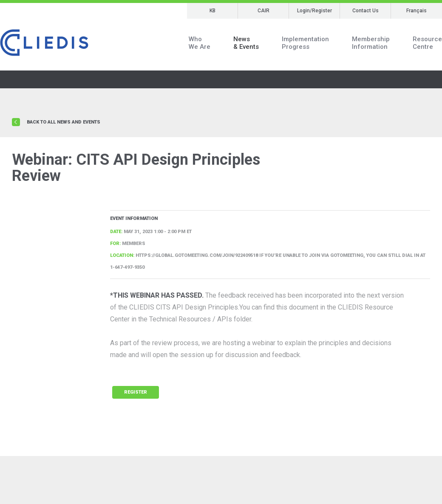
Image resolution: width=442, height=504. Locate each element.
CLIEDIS (44, 43)
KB (212, 11)
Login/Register (314, 11)
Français (416, 11)
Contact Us (365, 11)
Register (136, 392)
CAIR (263, 11)
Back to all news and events (64, 122)
